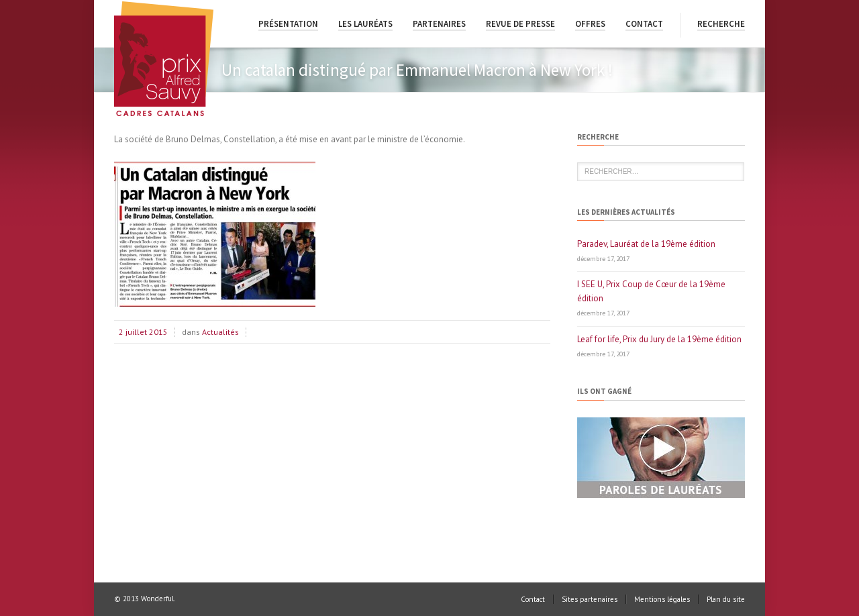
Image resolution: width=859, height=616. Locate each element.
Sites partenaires (590, 599)
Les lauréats (365, 24)
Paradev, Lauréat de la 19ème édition (646, 244)
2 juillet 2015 (143, 332)
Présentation (288, 24)
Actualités (220, 332)
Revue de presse (520, 24)
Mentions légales (662, 599)
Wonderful (157, 599)
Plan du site (726, 599)
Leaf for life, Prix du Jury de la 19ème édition (659, 339)
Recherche (721, 24)
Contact (644, 24)
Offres (590, 24)
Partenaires (439, 24)
